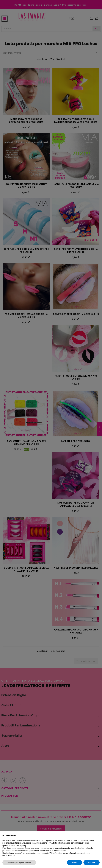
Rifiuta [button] (75, 862)
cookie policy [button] (21, 846)
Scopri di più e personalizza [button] (19, 862)
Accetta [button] (92, 862)
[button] (98, 836)
